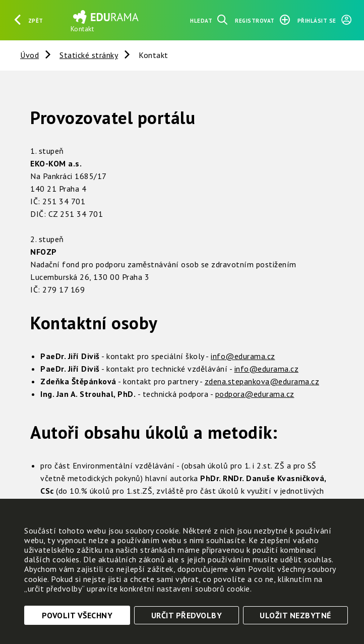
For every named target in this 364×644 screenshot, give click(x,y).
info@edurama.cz (243, 356)
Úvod (29, 55)
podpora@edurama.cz (255, 394)
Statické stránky (89, 55)
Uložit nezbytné (295, 615)
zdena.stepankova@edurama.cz (262, 381)
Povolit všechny (77, 615)
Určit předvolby (187, 615)
